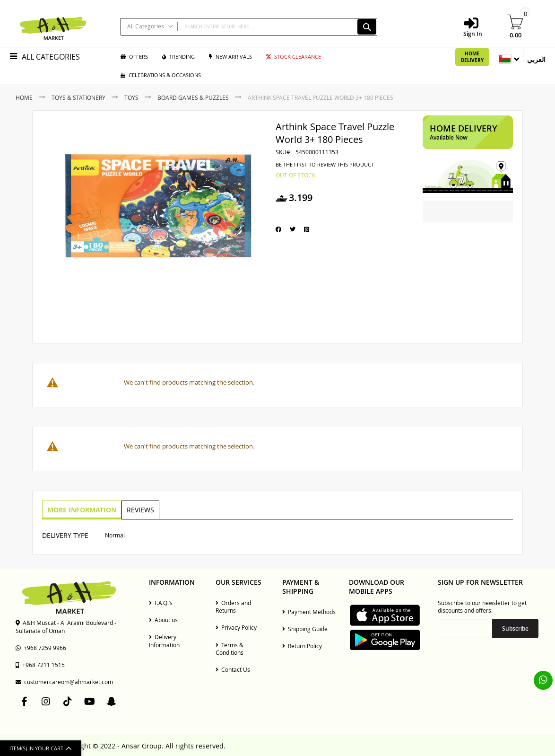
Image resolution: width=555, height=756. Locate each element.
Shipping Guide (305, 629)
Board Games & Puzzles (193, 97)
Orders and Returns (233, 607)
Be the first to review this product (325, 165)
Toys (131, 97)
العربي (536, 59)
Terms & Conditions (230, 649)
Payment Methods (309, 612)
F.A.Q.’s (161, 603)
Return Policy (302, 646)
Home (24, 97)
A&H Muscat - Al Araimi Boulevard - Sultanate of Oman (66, 626)
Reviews (139, 509)
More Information (81, 509)
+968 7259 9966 (41, 648)
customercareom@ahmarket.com (64, 682)
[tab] (81, 510)
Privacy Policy (236, 627)
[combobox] (249, 27)
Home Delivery (472, 57)
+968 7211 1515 (40, 665)
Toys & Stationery (78, 97)
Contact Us (233, 669)
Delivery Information (164, 641)
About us (163, 620)
